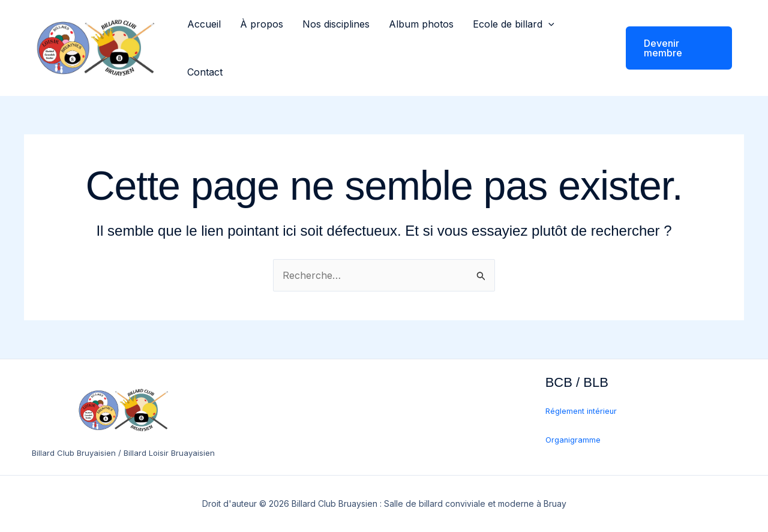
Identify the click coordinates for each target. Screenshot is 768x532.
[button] (548, 24)
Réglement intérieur (581, 411)
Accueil (204, 24)
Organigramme (573, 440)
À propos (262, 24)
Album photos (421, 24)
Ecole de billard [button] (514, 24)
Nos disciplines (336, 24)
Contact (205, 72)
